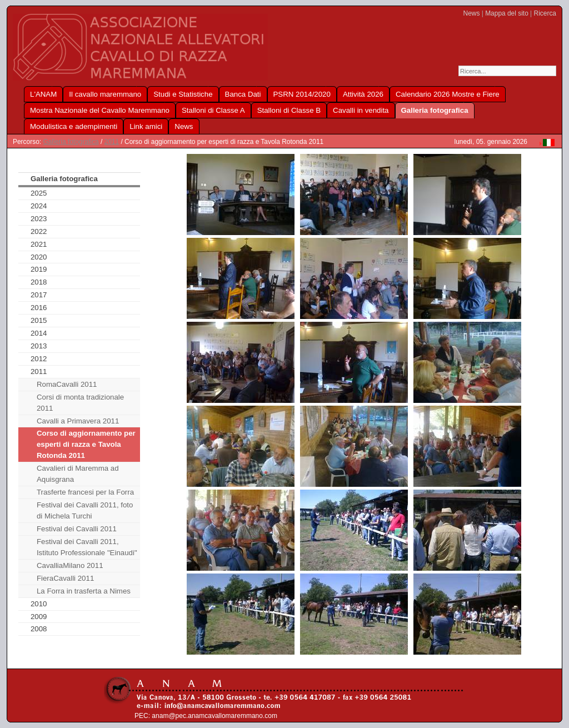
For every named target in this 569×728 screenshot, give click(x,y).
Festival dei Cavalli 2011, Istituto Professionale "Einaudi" (87, 547)
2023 (39, 219)
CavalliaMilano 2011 (70, 565)
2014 (39, 333)
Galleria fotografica (71, 142)
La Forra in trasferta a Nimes (84, 591)
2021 (39, 244)
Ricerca (545, 13)
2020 (39, 257)
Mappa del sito (507, 13)
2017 (39, 295)
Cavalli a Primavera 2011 (78, 421)
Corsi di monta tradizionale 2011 (80, 403)
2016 (39, 308)
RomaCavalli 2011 (67, 384)
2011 (112, 142)
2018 (39, 282)
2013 (39, 346)
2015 (39, 320)
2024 (39, 206)
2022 (39, 231)
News (472, 13)
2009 (39, 617)
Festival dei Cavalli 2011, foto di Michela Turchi (85, 510)
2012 (39, 359)
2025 (39, 193)
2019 (39, 269)
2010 (39, 604)
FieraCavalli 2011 (65, 578)
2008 (39, 629)
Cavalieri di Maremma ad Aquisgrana (78, 474)
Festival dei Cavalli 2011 (77, 529)
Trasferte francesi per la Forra (85, 492)
